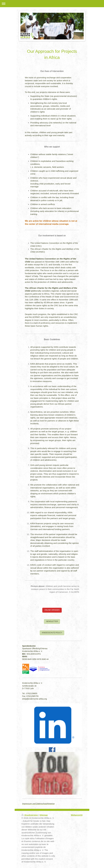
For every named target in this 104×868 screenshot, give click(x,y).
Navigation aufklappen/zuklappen (52, 4)
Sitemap (44, 815)
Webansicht (77, 815)
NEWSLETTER (52, 621)
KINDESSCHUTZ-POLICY (52, 633)
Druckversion (30, 815)
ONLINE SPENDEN (52, 610)
